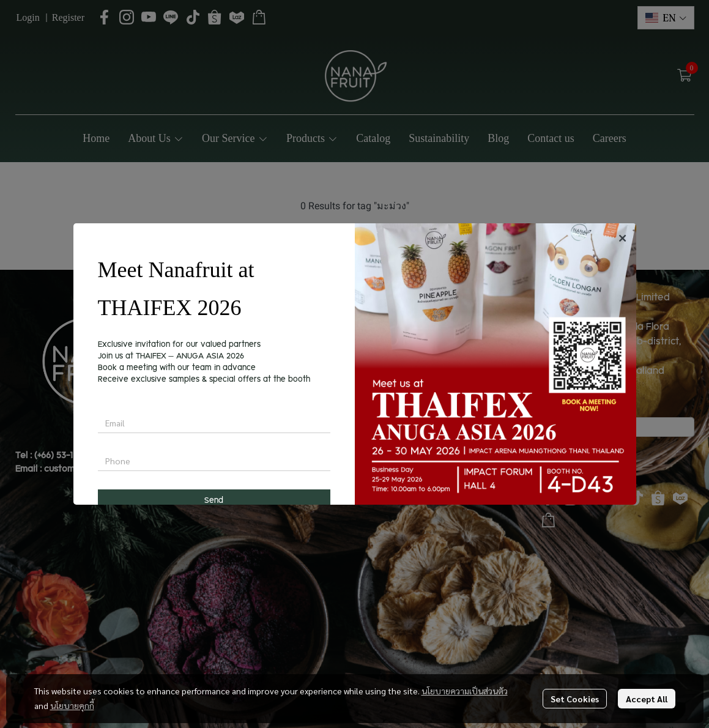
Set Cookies (575, 699)
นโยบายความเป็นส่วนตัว (465, 691)
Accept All (647, 699)
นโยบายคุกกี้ (72, 705)
